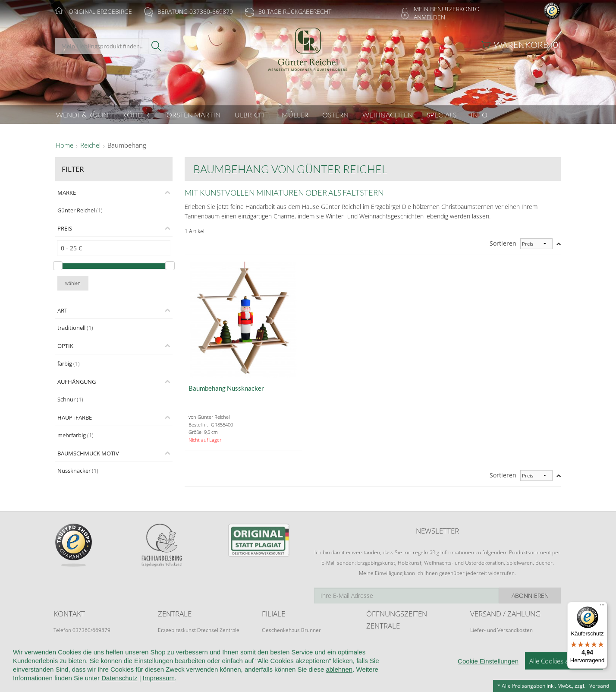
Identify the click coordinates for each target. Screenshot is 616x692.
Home (64, 145)
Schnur (70, 399)
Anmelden (429, 17)
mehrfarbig (75, 435)
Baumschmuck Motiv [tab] (88, 453)
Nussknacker (78, 471)
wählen (73, 283)
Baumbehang (127, 145)
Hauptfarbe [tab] (75, 417)
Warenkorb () (527, 45)
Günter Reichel (80, 210)
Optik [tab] (65, 346)
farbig (69, 363)
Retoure (480, 638)
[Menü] (602, 607)
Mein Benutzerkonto (447, 9)
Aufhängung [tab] (77, 382)
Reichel (90, 145)
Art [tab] (62, 310)
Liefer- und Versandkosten (501, 630)
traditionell (75, 328)
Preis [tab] (65, 228)
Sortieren (503, 243)
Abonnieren (530, 596)
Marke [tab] (67, 193)
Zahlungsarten (487, 646)
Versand (599, 686)
